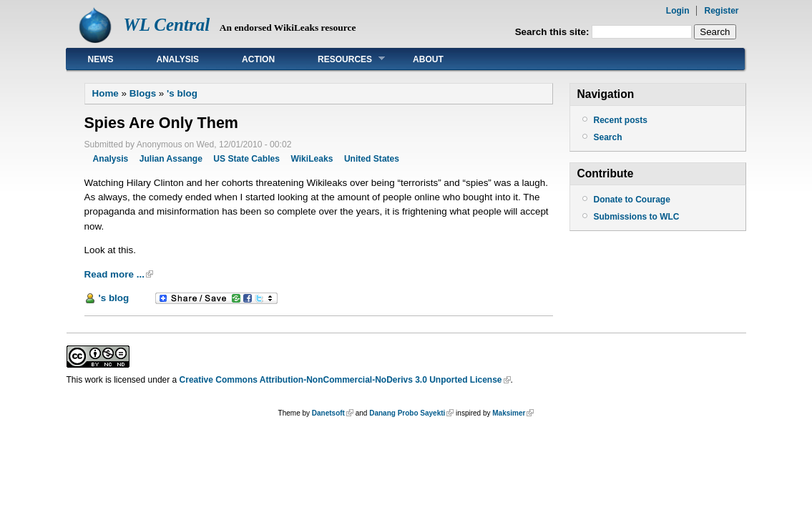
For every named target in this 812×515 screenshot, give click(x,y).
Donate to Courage (632, 200)
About (428, 59)
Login (678, 11)
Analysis (178, 59)
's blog (182, 93)
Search (608, 137)
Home (106, 93)
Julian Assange (171, 159)
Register (721, 11)
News (101, 59)
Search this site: (554, 32)
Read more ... (114, 274)
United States (372, 159)
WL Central (167, 25)
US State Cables (246, 159)
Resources (341, 59)
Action (258, 59)
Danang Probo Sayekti (407, 413)
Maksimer (509, 413)
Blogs (143, 93)
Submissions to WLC (637, 217)
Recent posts (621, 120)
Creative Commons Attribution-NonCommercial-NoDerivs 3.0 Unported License (341, 380)
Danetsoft (328, 413)
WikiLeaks (312, 159)
